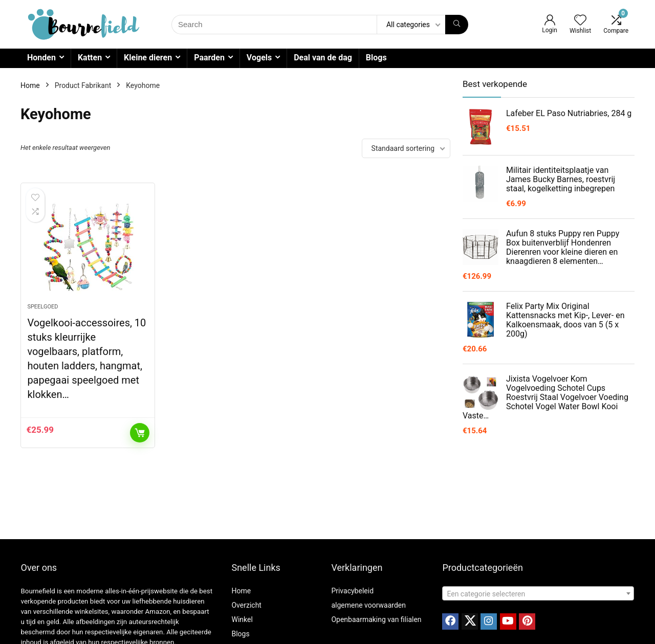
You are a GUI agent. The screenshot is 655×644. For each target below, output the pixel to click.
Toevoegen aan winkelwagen (140, 433)
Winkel (242, 619)
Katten (90, 58)
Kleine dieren (148, 58)
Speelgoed (42, 307)
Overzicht (246, 605)
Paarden (209, 58)
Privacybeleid (352, 591)
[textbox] (538, 594)
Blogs (376, 58)
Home (30, 85)
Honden (41, 58)
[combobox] (538, 593)
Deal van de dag (323, 58)
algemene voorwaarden (368, 605)
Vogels (259, 58)
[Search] (457, 25)
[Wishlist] (580, 21)
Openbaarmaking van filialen (376, 619)
